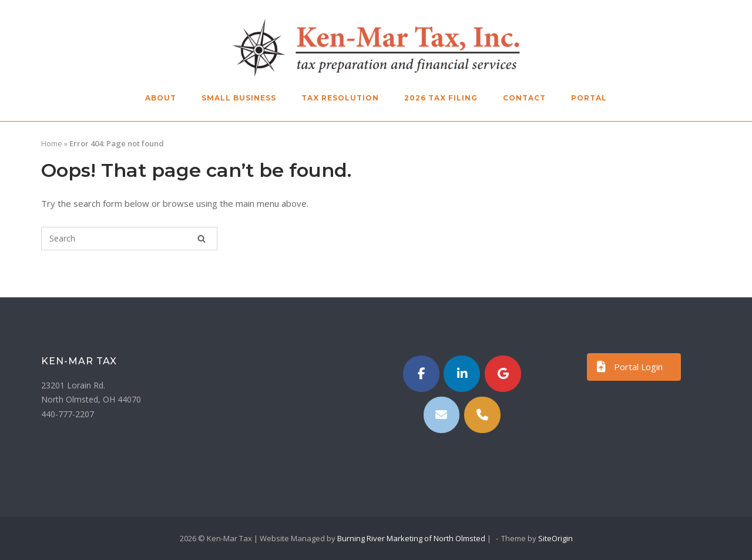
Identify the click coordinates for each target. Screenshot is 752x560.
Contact (524, 98)
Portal (589, 98)
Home (52, 143)
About (161, 98)
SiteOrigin (555, 538)
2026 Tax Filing (441, 98)
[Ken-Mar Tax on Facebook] (421, 374)
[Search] (202, 239)
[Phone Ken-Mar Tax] (482, 415)
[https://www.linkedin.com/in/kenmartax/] (462, 374)
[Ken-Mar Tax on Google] (503, 374)
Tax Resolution (340, 98)
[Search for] (129, 239)
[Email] (442, 415)
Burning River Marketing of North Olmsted (411, 538)
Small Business (239, 98)
